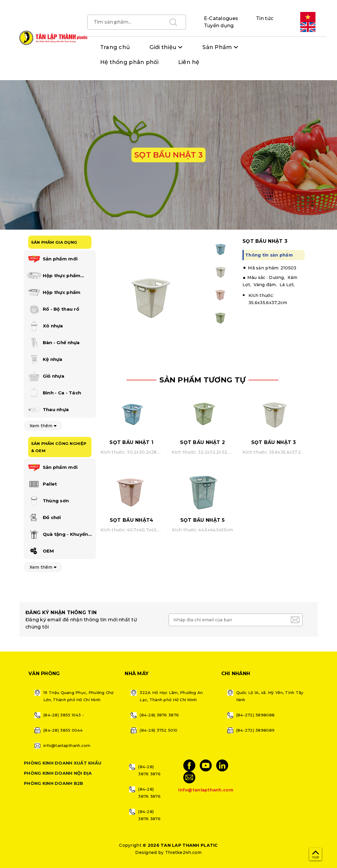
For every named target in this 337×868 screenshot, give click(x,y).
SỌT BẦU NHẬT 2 (202, 442)
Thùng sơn (48, 501)
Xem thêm (43, 426)
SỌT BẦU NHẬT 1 (131, 442)
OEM (40, 551)
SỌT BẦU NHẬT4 (132, 520)
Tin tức (265, 18)
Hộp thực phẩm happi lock (54, 277)
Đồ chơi (44, 518)
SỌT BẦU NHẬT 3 (274, 442)
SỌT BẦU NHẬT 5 (203, 520)
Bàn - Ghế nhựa (53, 343)
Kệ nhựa (45, 360)
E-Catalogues (221, 18)
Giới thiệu (163, 47)
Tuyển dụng (219, 26)
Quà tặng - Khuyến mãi (57, 536)
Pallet (42, 484)
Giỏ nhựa (46, 376)
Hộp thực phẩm (54, 293)
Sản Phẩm (217, 47)
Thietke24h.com (183, 852)
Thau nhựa (48, 410)
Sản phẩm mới (52, 259)
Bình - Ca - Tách (54, 393)
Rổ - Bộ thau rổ (53, 309)
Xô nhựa (45, 326)
